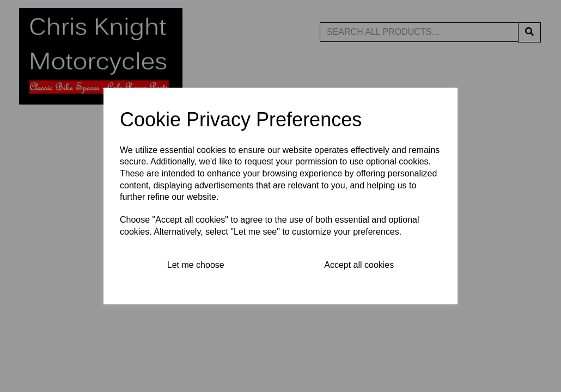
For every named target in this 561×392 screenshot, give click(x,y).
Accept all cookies (359, 265)
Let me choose (196, 265)
